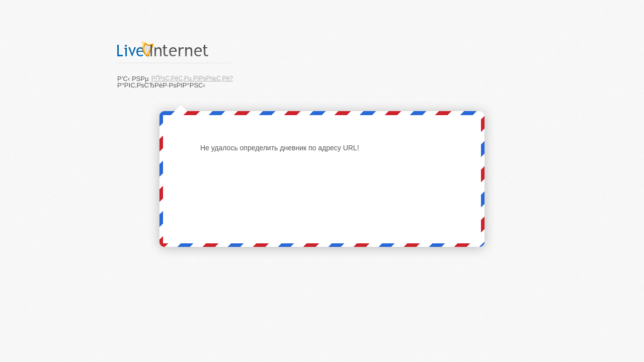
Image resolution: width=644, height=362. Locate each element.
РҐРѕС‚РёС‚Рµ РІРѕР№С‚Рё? (192, 78)
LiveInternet (175, 49)
